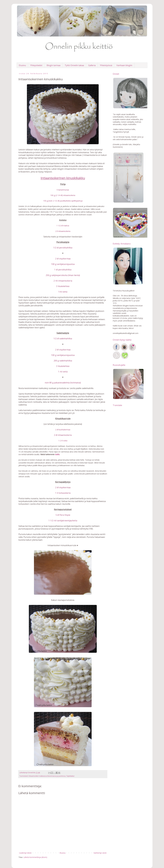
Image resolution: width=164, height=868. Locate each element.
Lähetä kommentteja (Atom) (35, 857)
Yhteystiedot (36, 65)
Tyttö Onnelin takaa (74, 65)
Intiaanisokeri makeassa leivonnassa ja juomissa (47, 776)
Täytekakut (70, 776)
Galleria (92, 65)
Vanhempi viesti (100, 853)
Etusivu (22, 65)
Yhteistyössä (106, 65)
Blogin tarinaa (53, 65)
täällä (57, 454)
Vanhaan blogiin (124, 65)
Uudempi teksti (25, 853)
